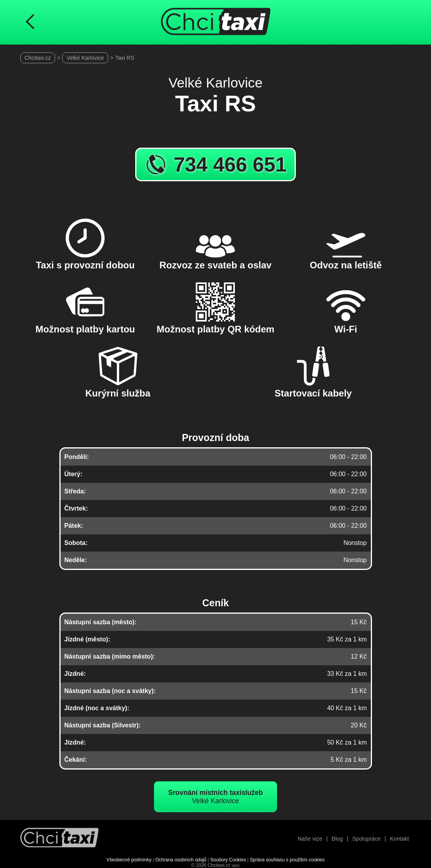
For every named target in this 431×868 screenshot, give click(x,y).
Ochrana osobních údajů (181, 860)
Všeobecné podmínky (129, 860)
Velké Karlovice (85, 58)
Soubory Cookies (228, 860)
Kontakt (400, 839)
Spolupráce (366, 839)
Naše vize (310, 839)
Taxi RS (125, 58)
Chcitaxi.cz (38, 58)
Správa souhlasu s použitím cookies (287, 860)
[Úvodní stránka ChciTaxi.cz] (216, 22)
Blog (337, 839)
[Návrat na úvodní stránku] (59, 839)
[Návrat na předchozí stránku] (30, 22)
